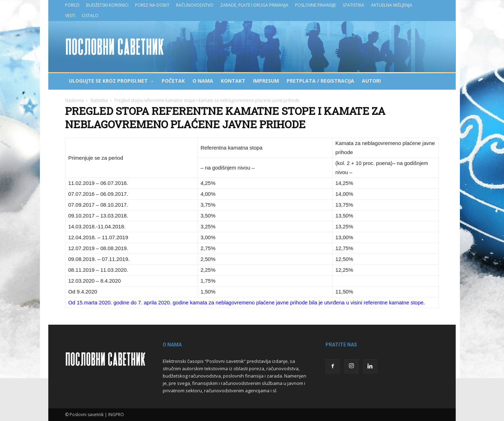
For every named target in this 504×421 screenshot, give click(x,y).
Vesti (70, 16)
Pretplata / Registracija (320, 81)
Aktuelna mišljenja (392, 5)
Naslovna (74, 100)
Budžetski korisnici (107, 5)
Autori (371, 81)
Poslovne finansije (316, 5)
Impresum (266, 81)
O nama (203, 81)
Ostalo (90, 16)
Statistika (353, 5)
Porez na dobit (152, 5)
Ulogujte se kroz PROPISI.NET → (111, 81)
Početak (173, 81)
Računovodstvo (195, 5)
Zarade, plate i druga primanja (254, 5)
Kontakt (233, 81)
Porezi (72, 5)
